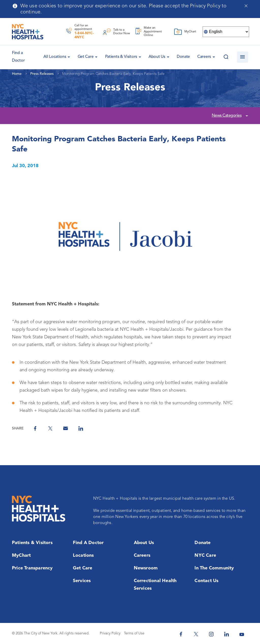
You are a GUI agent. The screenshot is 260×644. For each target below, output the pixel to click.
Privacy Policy (110, 633)
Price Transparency (32, 568)
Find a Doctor (88, 543)
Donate (183, 57)
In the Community (214, 568)
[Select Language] (226, 32)
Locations (83, 555)
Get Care (86, 57)
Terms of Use (134, 633)
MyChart (21, 555)
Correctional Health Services (155, 585)
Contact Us (206, 581)
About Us (157, 57)
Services (82, 581)
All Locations (55, 57)
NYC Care (205, 555)
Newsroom (146, 568)
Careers (204, 57)
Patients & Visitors (121, 57)
